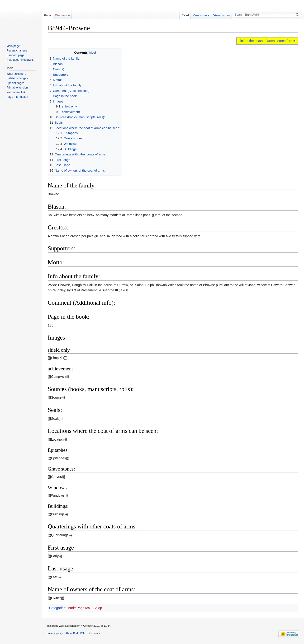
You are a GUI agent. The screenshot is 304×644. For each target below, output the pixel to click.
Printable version (17, 88)
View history (222, 15)
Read (185, 15)
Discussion (62, 15)
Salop (98, 608)
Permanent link (16, 92)
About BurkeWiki (75, 633)
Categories (57, 608)
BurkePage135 (79, 608)
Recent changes (17, 51)
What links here (16, 74)
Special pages (15, 83)
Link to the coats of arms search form (266, 41)
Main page (13, 46)
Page (47, 15)
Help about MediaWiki (20, 60)
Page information (17, 97)
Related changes (17, 78)
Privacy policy (55, 633)
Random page (15, 55)
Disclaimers (95, 633)
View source (201, 15)
